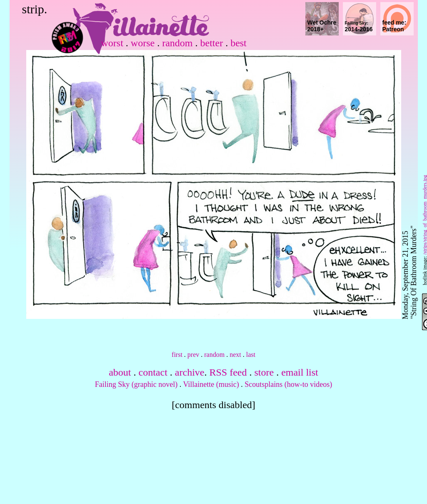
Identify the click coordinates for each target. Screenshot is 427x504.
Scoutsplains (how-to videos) (288, 384)
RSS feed (228, 372)
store (264, 372)
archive (190, 372)
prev (193, 355)
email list (300, 372)
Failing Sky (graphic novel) (136, 384)
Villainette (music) (211, 384)
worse (143, 43)
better (211, 43)
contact (153, 372)
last (251, 355)
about (120, 372)
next (235, 355)
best (238, 43)
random (177, 43)
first (177, 355)
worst (112, 43)
